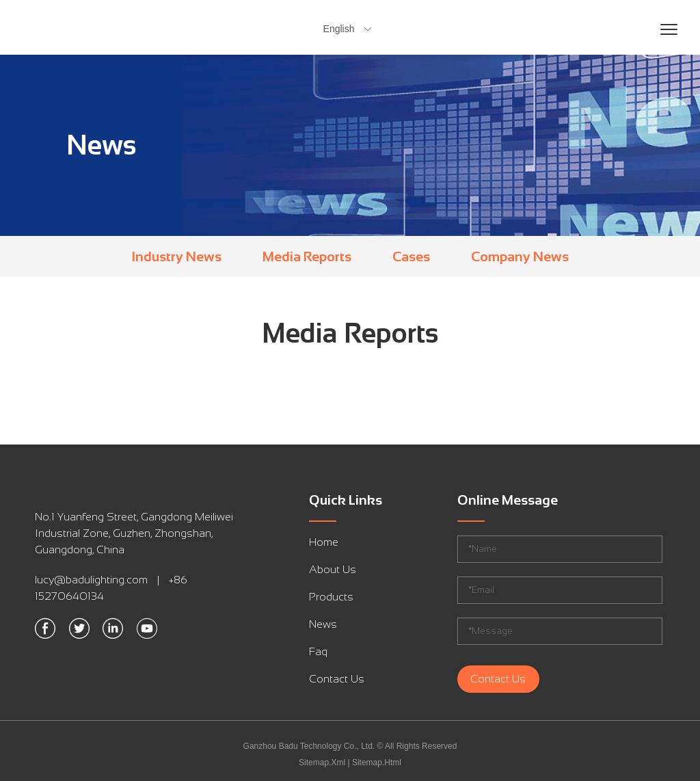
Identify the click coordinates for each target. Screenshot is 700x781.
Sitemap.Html (377, 763)
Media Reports (307, 256)
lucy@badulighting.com (91, 580)
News (323, 624)
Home (324, 542)
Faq (318, 651)
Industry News (177, 256)
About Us (333, 569)
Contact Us (337, 679)
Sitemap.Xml (322, 763)
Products (331, 597)
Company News (520, 256)
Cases (411, 256)
